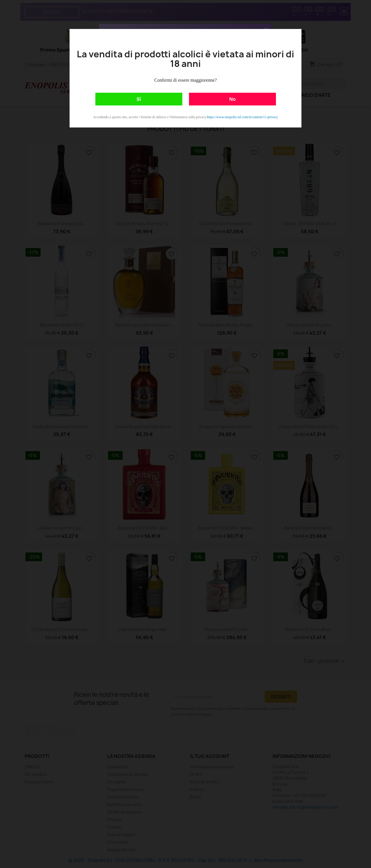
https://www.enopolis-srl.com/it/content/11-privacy (242, 117)
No (232, 99)
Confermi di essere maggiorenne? (185, 80)
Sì (139, 99)
